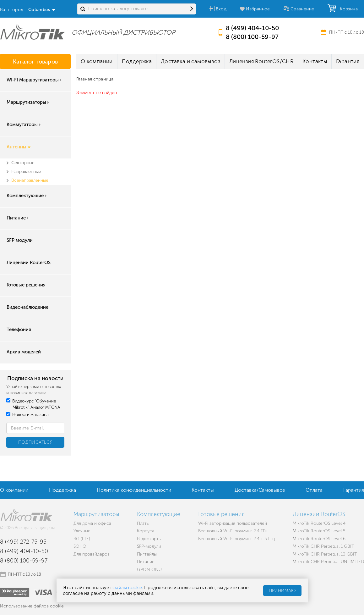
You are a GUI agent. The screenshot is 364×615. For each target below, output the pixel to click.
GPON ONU (149, 570)
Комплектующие (27, 196)
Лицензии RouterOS (29, 263)
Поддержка (137, 61)
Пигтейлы (147, 554)
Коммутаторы (24, 125)
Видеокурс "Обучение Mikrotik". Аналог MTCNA (33, 404)
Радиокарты (149, 539)
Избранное (258, 9)
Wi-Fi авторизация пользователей (233, 523)
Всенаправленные (30, 180)
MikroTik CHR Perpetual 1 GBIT (323, 546)
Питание (18, 218)
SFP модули (20, 240)
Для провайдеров (92, 554)
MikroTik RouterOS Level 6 (319, 539)
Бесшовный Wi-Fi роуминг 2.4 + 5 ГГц (236, 539)
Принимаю (282, 591)
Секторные (23, 163)
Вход (221, 9)
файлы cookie (127, 588)
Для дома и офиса (92, 523)
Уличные (82, 531)
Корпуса (146, 531)
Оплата (314, 490)
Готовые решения (26, 285)
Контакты (315, 61)
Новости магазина (27, 415)
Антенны (19, 147)
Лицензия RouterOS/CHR (261, 61)
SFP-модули (149, 546)
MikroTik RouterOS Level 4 (319, 523)
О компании (97, 61)
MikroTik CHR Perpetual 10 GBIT (325, 554)
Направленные (26, 172)
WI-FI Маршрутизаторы (35, 80)
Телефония (19, 330)
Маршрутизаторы (28, 102)
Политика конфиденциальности (134, 490)
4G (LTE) (82, 539)
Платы (143, 523)
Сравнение (302, 9)
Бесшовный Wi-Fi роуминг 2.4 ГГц (233, 531)
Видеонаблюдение (27, 307)
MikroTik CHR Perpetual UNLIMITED (328, 562)
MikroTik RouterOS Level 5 (319, 531)
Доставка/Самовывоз (260, 490)
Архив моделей (24, 352)
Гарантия (348, 61)
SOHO (80, 546)
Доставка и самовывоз (190, 61)
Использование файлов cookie (32, 606)
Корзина (347, 9)
